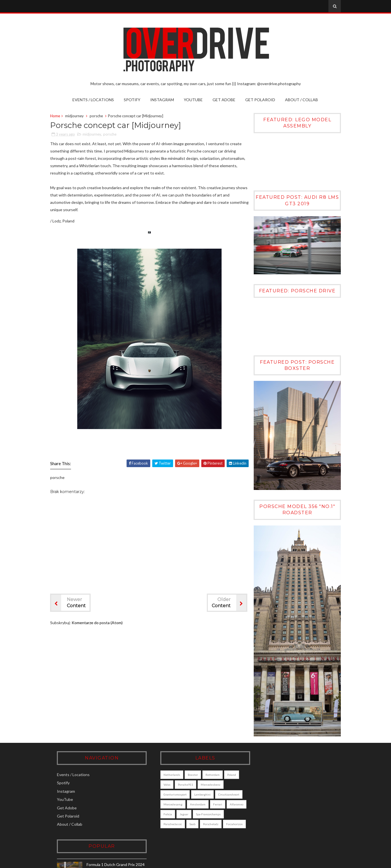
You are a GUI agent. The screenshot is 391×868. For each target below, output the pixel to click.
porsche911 (179, 780)
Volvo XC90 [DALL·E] (296, 797)
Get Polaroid (260, 100)
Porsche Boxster (293, 821)
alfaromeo (180, 810)
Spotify (132, 100)
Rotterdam (206, 770)
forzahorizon (188, 830)
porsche (98, 116)
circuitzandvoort (167, 800)
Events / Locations (93, 100)
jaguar (215, 810)
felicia (199, 810)
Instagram (162, 100)
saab (218, 820)
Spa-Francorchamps (169, 820)
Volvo (160, 780)
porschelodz (164, 830)
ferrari (161, 810)
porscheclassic (198, 820)
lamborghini (196, 790)
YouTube (194, 100)
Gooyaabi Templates (321, 862)
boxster (186, 770)
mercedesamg (195, 800)
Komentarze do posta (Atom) (99, 623)
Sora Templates (260, 862)
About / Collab (302, 100)
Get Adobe (224, 100)
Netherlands (165, 770)
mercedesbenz (204, 780)
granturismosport (168, 790)
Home (57, 116)
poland (225, 770)
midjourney (76, 116)
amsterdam (220, 800)
